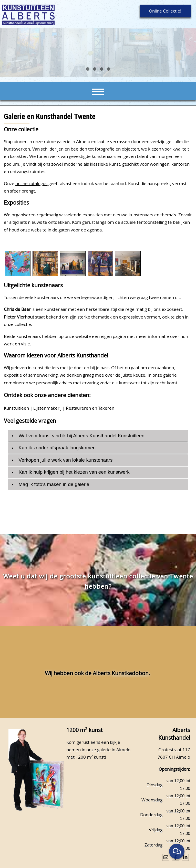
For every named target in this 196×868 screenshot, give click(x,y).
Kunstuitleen (16, 408)
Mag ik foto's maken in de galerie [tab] (50, 484)
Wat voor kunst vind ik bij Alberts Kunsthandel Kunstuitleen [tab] (77, 436)
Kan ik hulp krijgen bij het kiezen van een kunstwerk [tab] (70, 472)
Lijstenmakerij (47, 408)
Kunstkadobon (130, 673)
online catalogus (31, 183)
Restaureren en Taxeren (90, 408)
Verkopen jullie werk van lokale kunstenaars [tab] (61, 460)
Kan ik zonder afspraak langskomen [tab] (53, 448)
